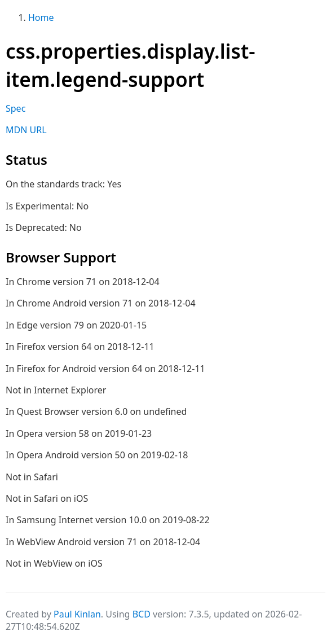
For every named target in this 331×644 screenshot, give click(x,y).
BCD (142, 614)
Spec (16, 108)
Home (41, 17)
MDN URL (26, 130)
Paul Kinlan (77, 614)
